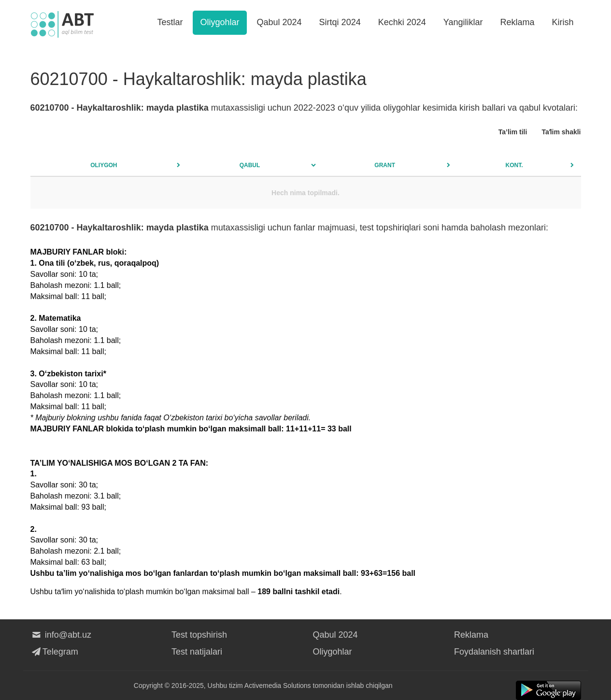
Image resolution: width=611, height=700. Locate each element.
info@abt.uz (61, 635)
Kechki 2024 (402, 22)
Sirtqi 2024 (340, 22)
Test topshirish (199, 635)
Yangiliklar (463, 22)
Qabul (250, 165)
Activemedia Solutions (278, 686)
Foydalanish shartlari (494, 652)
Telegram (54, 652)
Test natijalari (197, 652)
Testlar (170, 22)
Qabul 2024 (279, 22)
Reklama (517, 22)
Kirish (562, 22)
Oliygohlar (220, 22)
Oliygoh (104, 165)
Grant (385, 165)
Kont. (514, 165)
